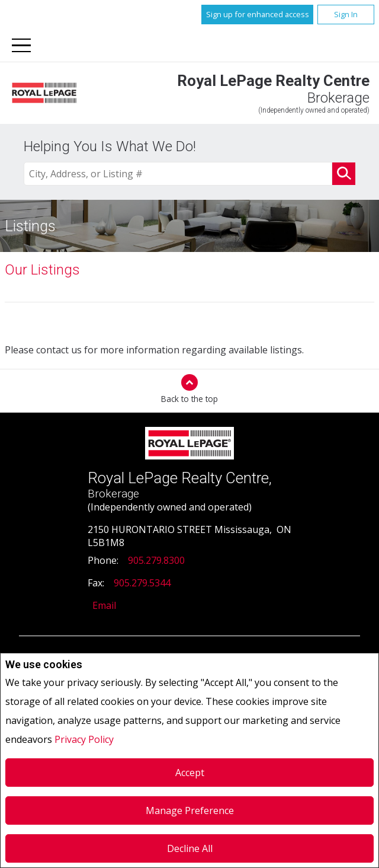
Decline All (190, 848)
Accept (190, 773)
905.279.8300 (156, 560)
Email (104, 605)
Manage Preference (190, 810)
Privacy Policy (84, 739)
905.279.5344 (142, 583)
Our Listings (42, 270)
